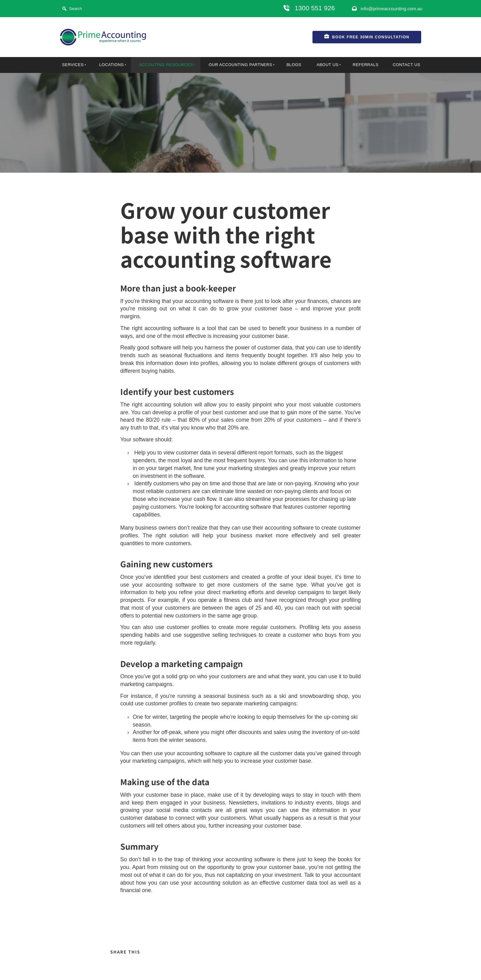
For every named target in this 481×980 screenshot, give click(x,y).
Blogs (294, 65)
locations (112, 65)
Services (73, 65)
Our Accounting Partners (240, 65)
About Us (327, 65)
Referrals (366, 65)
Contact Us (407, 65)
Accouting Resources (166, 65)
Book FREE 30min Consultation (347, 35)
